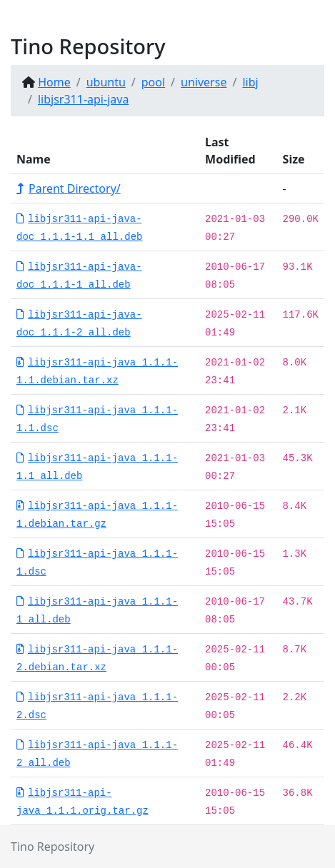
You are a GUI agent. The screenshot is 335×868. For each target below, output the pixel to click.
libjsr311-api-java (83, 99)
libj (250, 82)
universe (204, 82)
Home (54, 82)
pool (153, 82)
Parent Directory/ (69, 188)
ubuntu (106, 82)
